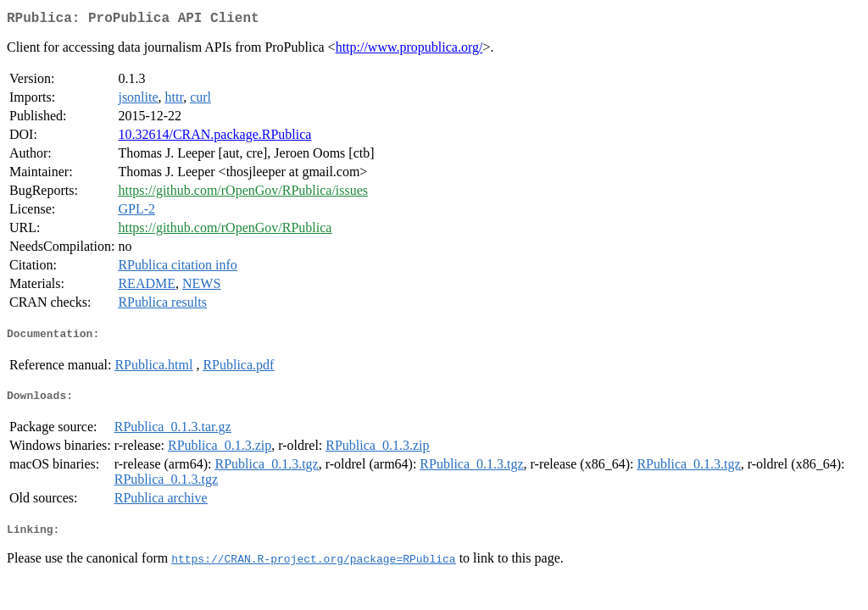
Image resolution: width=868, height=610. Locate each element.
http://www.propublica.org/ (409, 50)
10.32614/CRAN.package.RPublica (214, 138)
